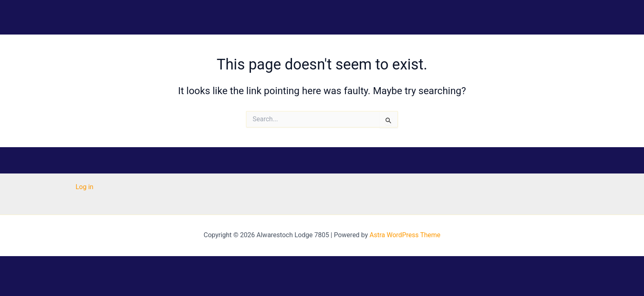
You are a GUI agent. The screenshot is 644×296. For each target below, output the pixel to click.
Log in (84, 187)
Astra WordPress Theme (405, 235)
